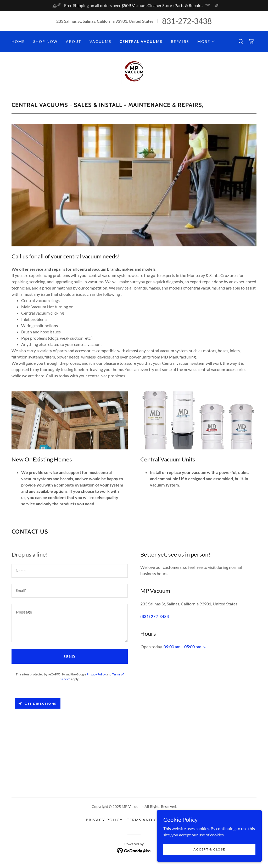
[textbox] (70, 571)
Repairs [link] (180, 41)
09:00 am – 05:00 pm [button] (182, 647)
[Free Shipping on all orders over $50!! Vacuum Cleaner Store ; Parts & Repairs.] (134, 5)
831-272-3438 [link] (187, 21)
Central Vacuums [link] (141, 41)
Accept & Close (209, 849)
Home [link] (18, 41)
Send (69, 656)
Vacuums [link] (100, 41)
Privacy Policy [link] (96, 674)
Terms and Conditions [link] (155, 820)
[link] (251, 42)
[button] (206, 42)
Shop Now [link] (45, 41)
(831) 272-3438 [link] (155, 616)
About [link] (74, 41)
